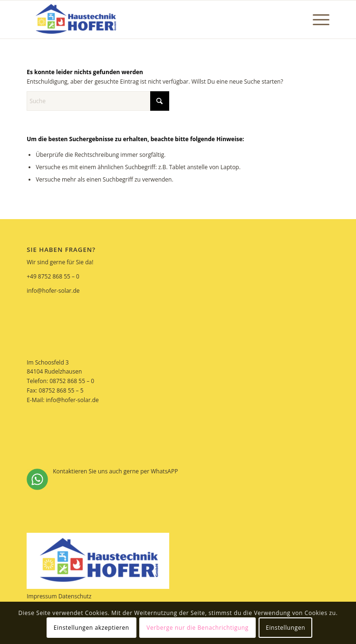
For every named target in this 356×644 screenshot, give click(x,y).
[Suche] (98, 101)
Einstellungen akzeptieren (91, 628)
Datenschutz (75, 596)
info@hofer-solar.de (53, 291)
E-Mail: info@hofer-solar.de (63, 400)
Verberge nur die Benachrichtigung (197, 628)
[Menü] (316, 19)
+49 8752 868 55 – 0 (53, 276)
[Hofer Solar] (148, 19)
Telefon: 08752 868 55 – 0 (60, 381)
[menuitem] (316, 19)
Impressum (42, 596)
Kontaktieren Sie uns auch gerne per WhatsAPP (102, 479)
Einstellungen (285, 628)
